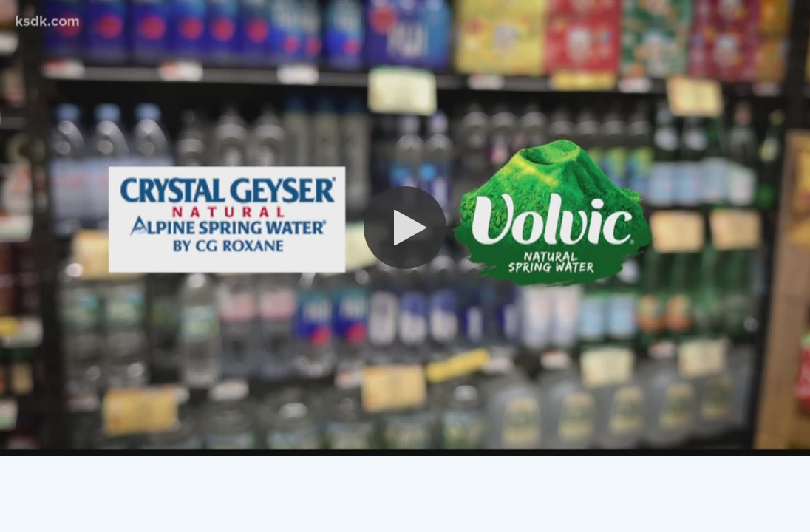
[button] (405, 228)
